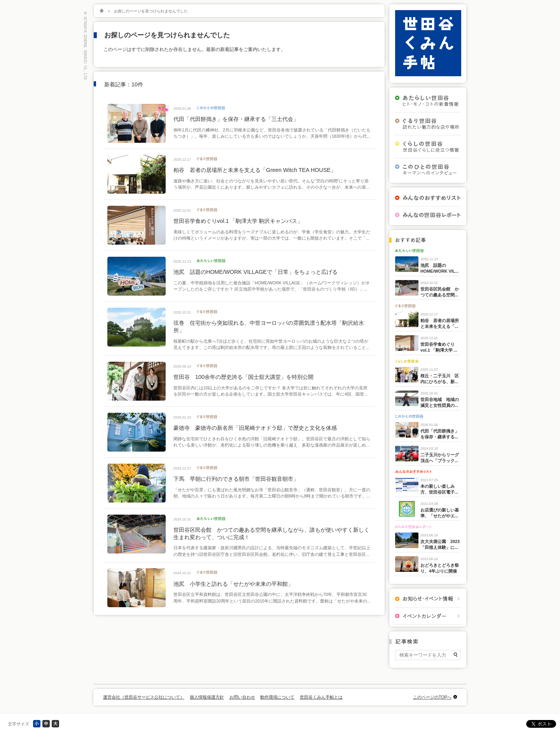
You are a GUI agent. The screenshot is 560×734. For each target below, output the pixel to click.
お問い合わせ (242, 697)
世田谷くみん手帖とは (321, 697)
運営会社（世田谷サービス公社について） (144, 697)
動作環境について (277, 697)
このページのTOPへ (432, 697)
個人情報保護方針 (207, 697)
